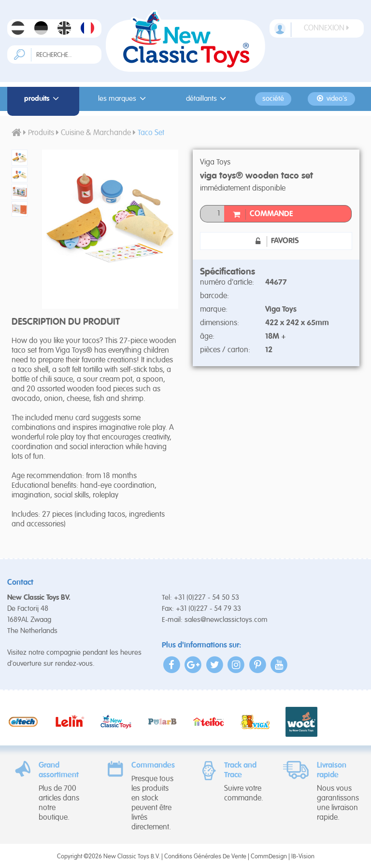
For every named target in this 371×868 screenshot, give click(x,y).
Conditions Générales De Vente (205, 857)
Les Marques (123, 99)
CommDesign (269, 857)
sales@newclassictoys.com (226, 620)
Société (273, 99)
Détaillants (208, 99)
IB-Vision (303, 857)
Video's (331, 99)
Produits (43, 99)
